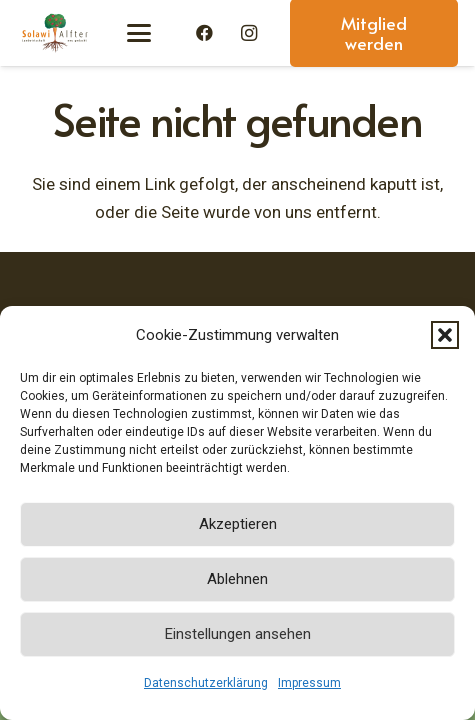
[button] (445, 335)
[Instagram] (249, 33)
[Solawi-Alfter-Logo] (54, 33)
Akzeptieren (238, 524)
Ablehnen (237, 579)
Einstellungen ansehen (238, 634)
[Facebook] (205, 33)
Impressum (309, 683)
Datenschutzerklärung (206, 683)
